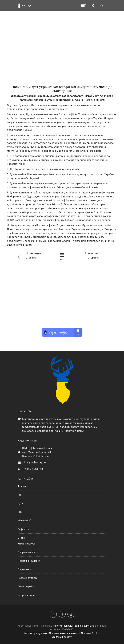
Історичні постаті (27, 595)
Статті (21, 538)
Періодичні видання (29, 561)
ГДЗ (20, 495)
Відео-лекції (24, 520)
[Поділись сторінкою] (93, 5)
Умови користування (35, 633)
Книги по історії (26, 544)
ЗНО (20, 512)
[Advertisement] (62, 54)
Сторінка (34, 255)
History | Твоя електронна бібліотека (73, 626)
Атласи (22, 486)
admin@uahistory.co (34, 463)
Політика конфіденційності (64, 633)
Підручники (24, 569)
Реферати (23, 529)
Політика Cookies (91, 633)
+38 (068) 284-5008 (33, 469)
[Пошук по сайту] (102, 5)
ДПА (20, 503)
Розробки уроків (27, 578)
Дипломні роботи (62, 637)
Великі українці (26, 586)
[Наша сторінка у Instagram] (71, 614)
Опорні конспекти (28, 552)
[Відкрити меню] (83, 5)
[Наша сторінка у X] (62, 614)
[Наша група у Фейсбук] (53, 614)
